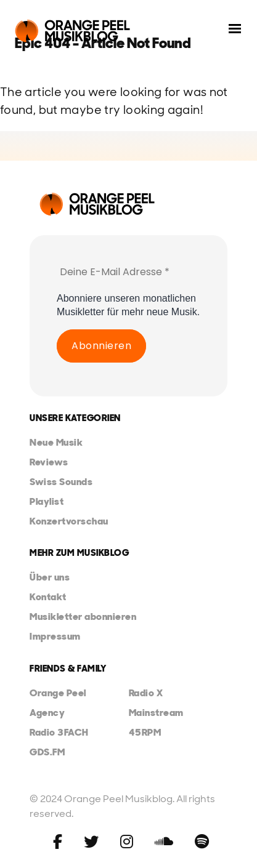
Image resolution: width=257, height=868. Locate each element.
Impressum (55, 636)
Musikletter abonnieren (83, 617)
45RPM (145, 732)
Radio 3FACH (59, 732)
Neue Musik (56, 442)
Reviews (49, 462)
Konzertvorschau (69, 521)
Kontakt (48, 597)
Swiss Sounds (61, 482)
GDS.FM (47, 752)
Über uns (50, 577)
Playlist (47, 501)
